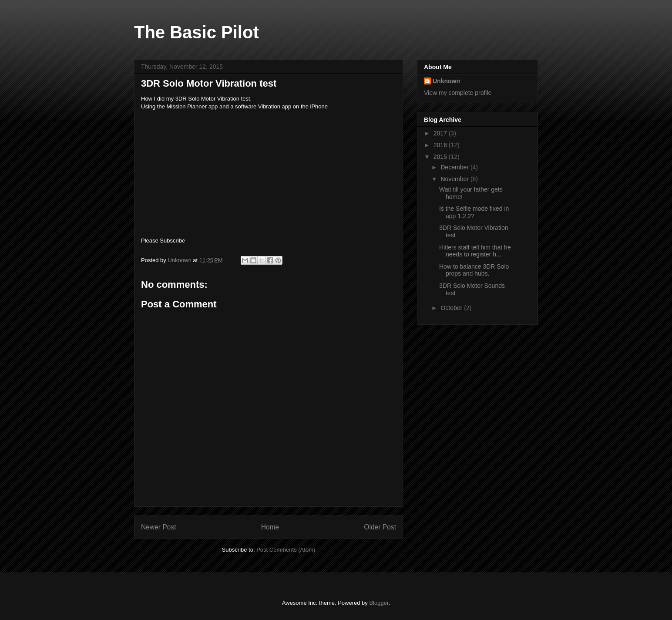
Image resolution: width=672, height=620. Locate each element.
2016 (441, 145)
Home (270, 527)
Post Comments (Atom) (286, 550)
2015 (441, 157)
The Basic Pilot (197, 32)
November (455, 179)
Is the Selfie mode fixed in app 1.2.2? (474, 212)
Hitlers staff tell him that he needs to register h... (475, 251)
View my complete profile (458, 93)
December (455, 167)
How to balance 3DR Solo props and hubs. (474, 270)
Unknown (446, 81)
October (452, 308)
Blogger (379, 603)
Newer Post (159, 527)
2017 (441, 133)
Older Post (380, 527)
